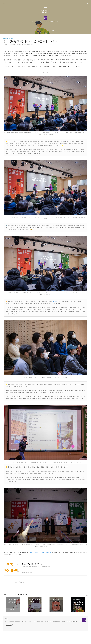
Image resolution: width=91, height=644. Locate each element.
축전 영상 (55, 301)
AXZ (45, 642)
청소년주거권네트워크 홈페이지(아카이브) (41, 552)
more (87, 595)
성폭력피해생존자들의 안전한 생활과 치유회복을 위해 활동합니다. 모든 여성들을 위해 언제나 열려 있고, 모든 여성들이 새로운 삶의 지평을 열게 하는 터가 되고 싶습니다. (41, 621)
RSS (48, 31)
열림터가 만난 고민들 (8, 39)
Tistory (54, 642)
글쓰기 (38, 31)
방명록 (43, 31)
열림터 (45, 11)
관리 (53, 31)
